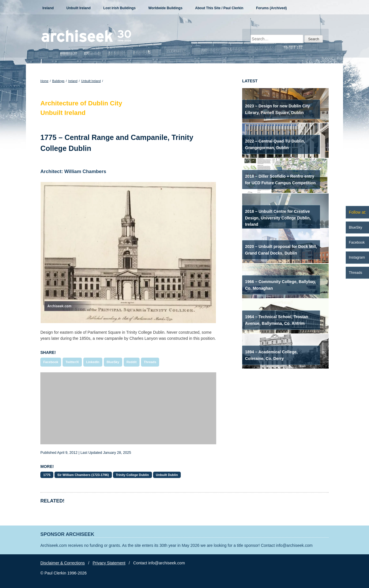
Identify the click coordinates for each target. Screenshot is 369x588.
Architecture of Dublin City (81, 103)
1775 (47, 475)
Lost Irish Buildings (119, 8)
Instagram (357, 257)
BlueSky (113, 362)
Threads (150, 362)
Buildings (58, 81)
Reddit (132, 362)
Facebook (51, 362)
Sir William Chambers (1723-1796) (83, 475)
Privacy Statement (109, 563)
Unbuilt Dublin (167, 475)
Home (44, 81)
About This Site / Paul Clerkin (219, 8)
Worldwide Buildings (165, 8)
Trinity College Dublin (132, 475)
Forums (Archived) (271, 8)
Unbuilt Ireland (78, 8)
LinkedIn (93, 362)
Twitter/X (72, 362)
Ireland (48, 8)
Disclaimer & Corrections (63, 563)
